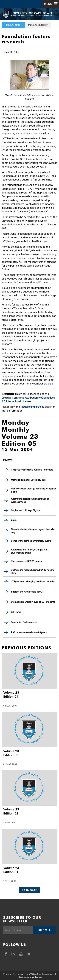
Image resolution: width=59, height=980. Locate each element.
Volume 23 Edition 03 (11, 753)
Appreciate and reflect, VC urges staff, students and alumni (30, 551)
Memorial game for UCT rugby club (28, 480)
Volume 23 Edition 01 (11, 870)
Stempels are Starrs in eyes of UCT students (33, 602)
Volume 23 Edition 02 (11, 811)
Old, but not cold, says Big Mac (26, 510)
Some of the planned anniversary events (31, 541)
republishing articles (32, 407)
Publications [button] (13, 25)
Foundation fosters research (25, 622)
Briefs (14, 521)
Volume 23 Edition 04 (11, 695)
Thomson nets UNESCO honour (27, 561)
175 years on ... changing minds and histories (33, 582)
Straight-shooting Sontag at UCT (27, 592)
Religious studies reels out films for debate (32, 470)
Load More (29, 890)
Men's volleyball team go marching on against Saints (33, 490)
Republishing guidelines (30, 977)
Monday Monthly (38, 25)
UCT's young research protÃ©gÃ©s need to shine (33, 572)
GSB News (16, 612)
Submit (44, 930)
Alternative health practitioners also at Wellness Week (30, 500)
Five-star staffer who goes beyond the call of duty (33, 531)
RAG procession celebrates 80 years (29, 632)
